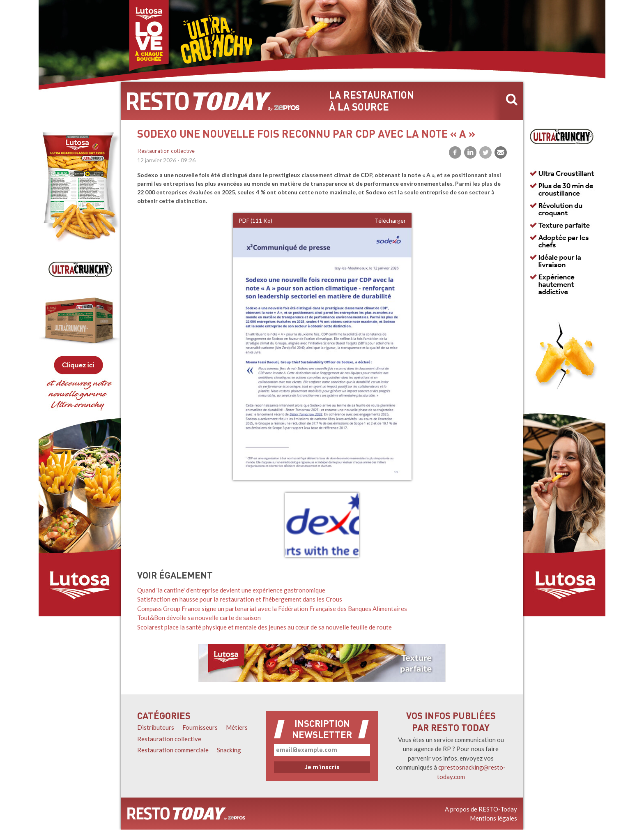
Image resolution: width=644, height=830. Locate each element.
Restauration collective (166, 151)
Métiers (237, 727)
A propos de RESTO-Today (481, 809)
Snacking (229, 750)
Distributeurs (156, 727)
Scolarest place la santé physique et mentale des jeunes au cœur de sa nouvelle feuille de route (264, 627)
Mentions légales (493, 818)
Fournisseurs (200, 727)
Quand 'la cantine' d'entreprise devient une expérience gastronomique (231, 590)
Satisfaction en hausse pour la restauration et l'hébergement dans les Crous (240, 599)
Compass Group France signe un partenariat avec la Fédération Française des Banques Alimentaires (272, 609)
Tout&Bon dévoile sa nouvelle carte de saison (199, 618)
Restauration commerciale (173, 750)
